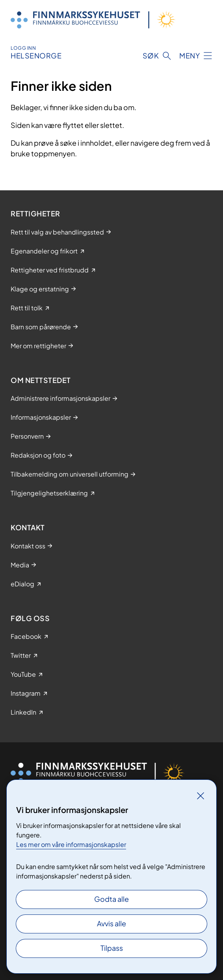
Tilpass (112, 948)
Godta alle (111, 899)
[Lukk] (201, 796)
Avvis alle (111, 923)
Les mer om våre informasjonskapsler (71, 844)
